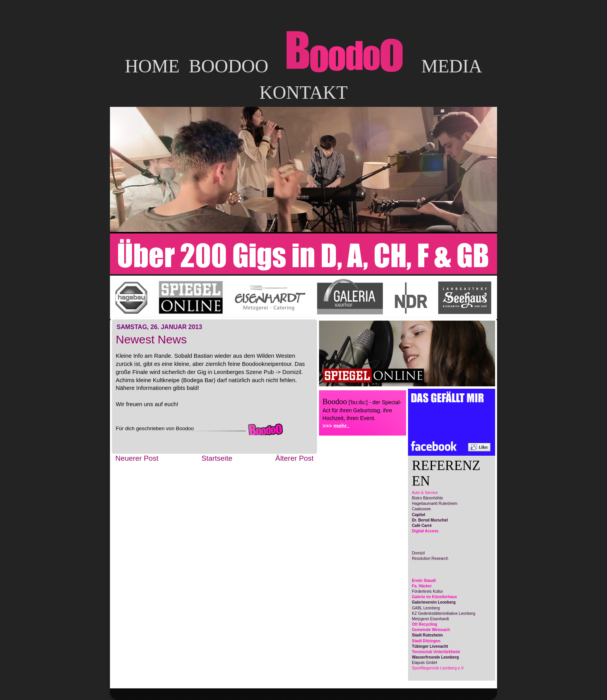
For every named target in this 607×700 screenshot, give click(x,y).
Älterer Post (294, 458)
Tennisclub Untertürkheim (436, 652)
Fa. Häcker (422, 586)
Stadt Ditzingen (426, 641)
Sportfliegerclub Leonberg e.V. (438, 668)
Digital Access (425, 531)
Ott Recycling (424, 624)
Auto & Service (425, 493)
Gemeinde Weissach (431, 630)
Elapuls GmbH (424, 663)
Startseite (217, 458)
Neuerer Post (137, 458)
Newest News (151, 339)
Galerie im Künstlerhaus (434, 597)
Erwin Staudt (424, 581)
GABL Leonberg (426, 608)
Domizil (418, 553)
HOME (152, 66)
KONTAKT (303, 92)
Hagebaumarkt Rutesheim (435, 504)
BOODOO (229, 66)
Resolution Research (430, 558)
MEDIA (452, 66)
